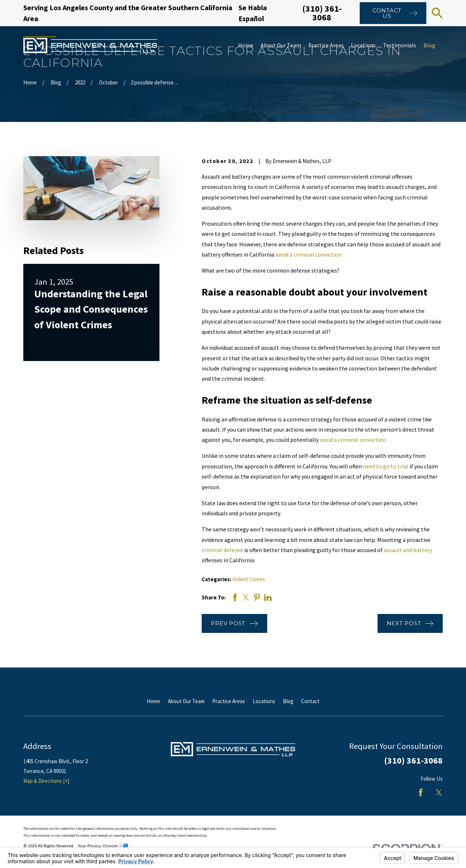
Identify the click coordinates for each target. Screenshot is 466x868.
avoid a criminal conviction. (309, 255)
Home (153, 701)
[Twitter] (439, 792)
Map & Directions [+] (46, 781)
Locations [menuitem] (363, 45)
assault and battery (408, 550)
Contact (310, 701)
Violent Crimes (249, 579)
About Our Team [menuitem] (281, 45)
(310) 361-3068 (322, 13)
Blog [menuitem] (429, 45)
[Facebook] (421, 792)
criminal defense (222, 550)
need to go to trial (386, 466)
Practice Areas (229, 701)
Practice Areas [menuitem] (326, 45)
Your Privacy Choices (103, 846)
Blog (288, 701)
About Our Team (186, 701)
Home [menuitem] (246, 45)
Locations (264, 701)
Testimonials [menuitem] (400, 45)
